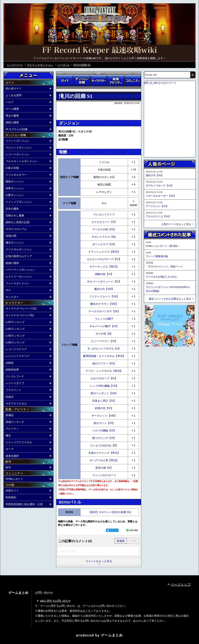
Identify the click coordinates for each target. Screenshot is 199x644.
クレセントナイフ (104, 214)
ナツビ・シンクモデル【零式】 (104, 371)
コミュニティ (133, 81)
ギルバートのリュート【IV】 (104, 282)
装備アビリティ (116, 81)
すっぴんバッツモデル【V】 (104, 349)
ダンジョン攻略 (82, 81)
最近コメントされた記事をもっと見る (170, 299)
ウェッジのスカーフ (104, 475)
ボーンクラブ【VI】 (104, 244)
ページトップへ (152, 355)
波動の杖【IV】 (104, 274)
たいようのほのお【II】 (104, 445)
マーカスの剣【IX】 (104, 229)
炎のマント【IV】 (104, 423)
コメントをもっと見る (99, 561)
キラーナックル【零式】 (104, 267)
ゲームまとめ (112, 635)
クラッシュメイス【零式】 (104, 252)
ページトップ (181, 584)
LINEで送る (132, 530)
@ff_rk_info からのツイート (160, 83)
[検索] (167, 75)
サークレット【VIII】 (104, 416)
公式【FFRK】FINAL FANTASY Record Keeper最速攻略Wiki (99, 50)
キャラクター (99, 81)
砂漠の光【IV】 (104, 408)
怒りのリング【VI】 (104, 438)
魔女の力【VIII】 (104, 289)
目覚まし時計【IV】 (104, 401)
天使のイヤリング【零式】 (104, 453)
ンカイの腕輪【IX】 (104, 431)
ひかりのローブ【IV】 (104, 378)
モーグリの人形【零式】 (104, 460)
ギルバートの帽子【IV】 (104, 326)
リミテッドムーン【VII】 (104, 296)
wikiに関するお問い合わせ (55, 601)
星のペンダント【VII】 (104, 393)
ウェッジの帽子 (104, 319)
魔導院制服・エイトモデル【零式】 (104, 356)
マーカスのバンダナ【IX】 (104, 311)
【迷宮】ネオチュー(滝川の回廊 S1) (110, 512)
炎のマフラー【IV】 (104, 363)
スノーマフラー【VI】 (104, 341)
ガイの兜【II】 (104, 334)
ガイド (65, 81)
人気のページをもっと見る (176, 224)
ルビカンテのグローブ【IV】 (104, 259)
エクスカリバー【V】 (104, 222)
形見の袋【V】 (104, 468)
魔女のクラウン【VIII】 (104, 304)
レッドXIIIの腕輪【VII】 (104, 386)
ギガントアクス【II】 (104, 237)
